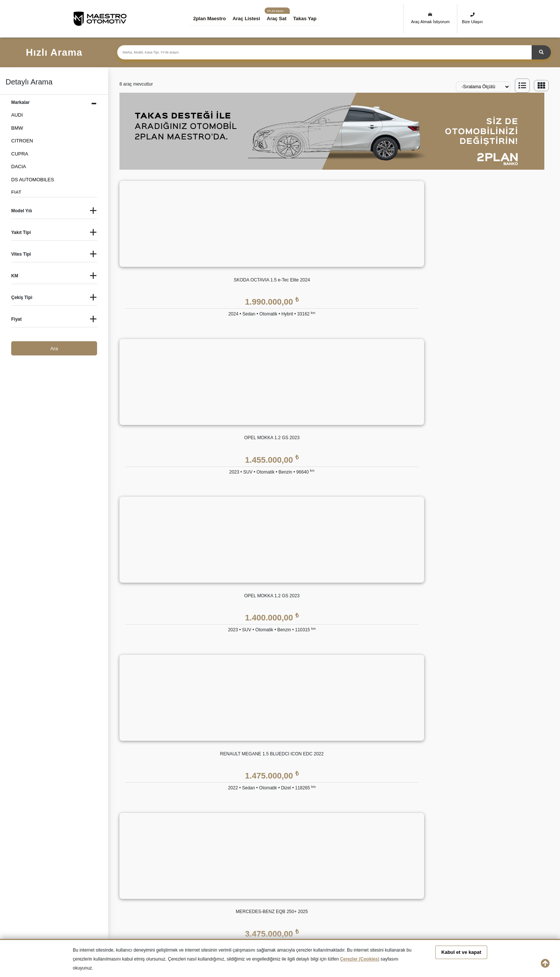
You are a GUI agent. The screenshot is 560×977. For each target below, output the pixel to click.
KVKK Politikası (416, 718)
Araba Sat (214, 823)
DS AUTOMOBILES (33, 180)
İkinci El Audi (87, 854)
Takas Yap (310, 19)
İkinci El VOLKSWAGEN (394, 880)
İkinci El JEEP (145, 867)
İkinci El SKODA (204, 880)
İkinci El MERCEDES (330, 867)
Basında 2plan (219, 748)
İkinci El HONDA (454, 854)
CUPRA (20, 154)
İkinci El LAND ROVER (266, 867)
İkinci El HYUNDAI (93, 867)
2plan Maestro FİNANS (284, 701)
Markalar (213, 733)
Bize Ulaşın (472, 18)
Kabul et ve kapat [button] (461, 952)
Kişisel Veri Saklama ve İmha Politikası (441, 733)
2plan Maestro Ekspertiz (355, 733)
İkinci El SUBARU (261, 880)
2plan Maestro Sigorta (353, 748)
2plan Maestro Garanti (353, 718)
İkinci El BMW (145, 854)
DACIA (19, 167)
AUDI (17, 115)
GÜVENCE (341, 701)
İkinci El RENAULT (150, 880)
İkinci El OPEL (452, 867)
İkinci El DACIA (258, 854)
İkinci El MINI (382, 867)
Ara (54, 349)
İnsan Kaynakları (222, 763)
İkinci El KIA (199, 867)
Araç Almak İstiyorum (430, 18)
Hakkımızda (216, 718)
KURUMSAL (217, 701)
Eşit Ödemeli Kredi (279, 718)
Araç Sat (282, 19)
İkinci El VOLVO (453, 880)
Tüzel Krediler (273, 733)
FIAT (16, 192)
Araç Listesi (252, 19)
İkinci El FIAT (321, 854)
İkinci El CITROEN (206, 854)
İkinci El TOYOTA (326, 880)
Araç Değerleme (221, 793)
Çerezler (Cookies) (360, 959)
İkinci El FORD (384, 854)
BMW (17, 128)
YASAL (407, 701)
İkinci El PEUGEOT (94, 880)
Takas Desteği (219, 808)
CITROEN (22, 141)
